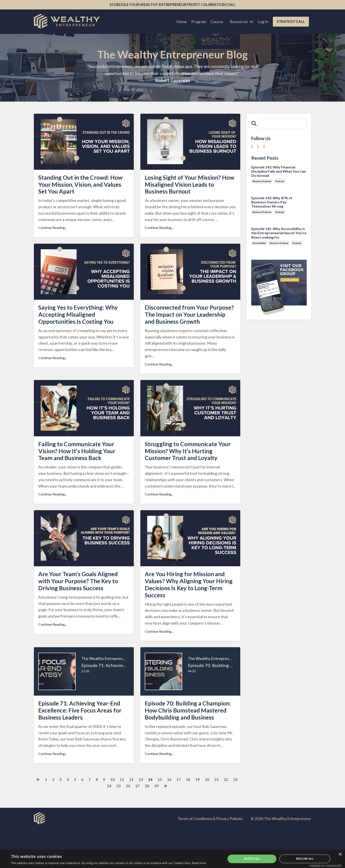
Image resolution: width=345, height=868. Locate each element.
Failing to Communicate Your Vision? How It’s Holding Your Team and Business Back (82, 466)
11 (122, 818)
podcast (280, 181)
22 (226, 818)
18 (188, 818)
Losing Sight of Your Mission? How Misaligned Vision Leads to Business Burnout (188, 186)
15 (160, 818)
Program (198, 22)
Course (216, 22)
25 (119, 824)
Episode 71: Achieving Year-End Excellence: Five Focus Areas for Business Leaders (80, 740)
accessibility (259, 243)
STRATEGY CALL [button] (291, 22)
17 (179, 818)
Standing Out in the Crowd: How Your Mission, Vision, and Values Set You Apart (83, 186)
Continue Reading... (53, 231)
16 (169, 818)
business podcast (262, 181)
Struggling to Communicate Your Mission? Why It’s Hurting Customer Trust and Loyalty (187, 470)
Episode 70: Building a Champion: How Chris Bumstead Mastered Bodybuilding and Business (185, 744)
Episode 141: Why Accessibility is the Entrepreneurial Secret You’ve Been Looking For (279, 233)
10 (112, 818)
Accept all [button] (252, 859)
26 (128, 824)
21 (217, 818)
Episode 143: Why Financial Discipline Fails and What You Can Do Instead (279, 171)
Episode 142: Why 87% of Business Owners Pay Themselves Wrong (272, 202)
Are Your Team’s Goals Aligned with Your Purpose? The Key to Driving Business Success (84, 607)
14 (150, 818)
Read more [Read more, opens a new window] (199, 863)
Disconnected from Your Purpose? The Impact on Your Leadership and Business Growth (188, 323)
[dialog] (172, 859)
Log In (263, 22)
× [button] (340, 854)
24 (109, 824)
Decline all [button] (305, 859)
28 (147, 824)
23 (235, 818)
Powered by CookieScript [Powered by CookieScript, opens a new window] (326, 866)
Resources (241, 22)
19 (198, 818)
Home (181, 22)
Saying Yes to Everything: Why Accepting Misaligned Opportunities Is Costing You (84, 319)
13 (141, 818)
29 (156, 824)
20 (207, 818)
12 (131, 818)
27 (138, 824)
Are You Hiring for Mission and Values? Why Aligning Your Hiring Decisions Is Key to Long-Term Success (187, 611)
